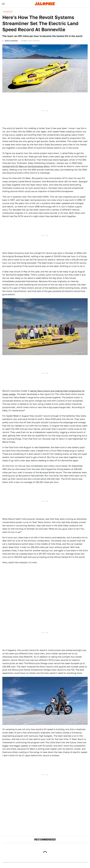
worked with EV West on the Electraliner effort (26, 166)
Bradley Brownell (12, 41)
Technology (8, 12)
